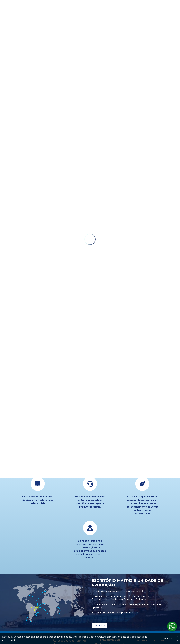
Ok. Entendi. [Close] (166, 638)
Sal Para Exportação (146, 618)
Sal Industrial (143, 615)
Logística (141, 611)
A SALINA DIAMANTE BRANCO (150, 605)
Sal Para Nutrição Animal (148, 622)
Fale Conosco (143, 608)
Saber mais (99, 590)
